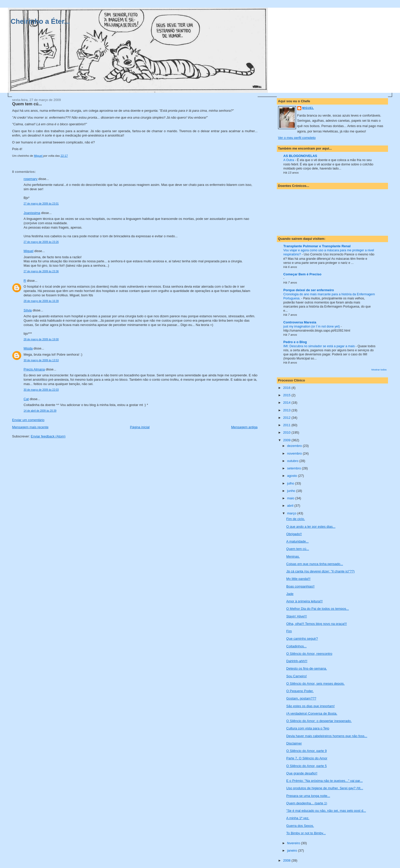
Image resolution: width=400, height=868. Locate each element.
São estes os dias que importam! (310, 706)
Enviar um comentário (28, 420)
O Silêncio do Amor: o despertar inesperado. (319, 721)
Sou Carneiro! (296, 676)
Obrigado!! (294, 534)
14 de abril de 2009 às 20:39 (40, 411)
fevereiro (294, 843)
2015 (287, 395)
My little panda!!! (298, 579)
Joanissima (32, 213)
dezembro (295, 446)
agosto (293, 476)
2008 (287, 860)
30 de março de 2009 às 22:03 (41, 390)
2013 (287, 410)
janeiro (293, 850)
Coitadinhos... (296, 646)
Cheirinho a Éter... (40, 21)
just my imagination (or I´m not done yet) (312, 326)
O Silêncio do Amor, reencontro (309, 654)
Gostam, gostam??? (301, 698)
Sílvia (28, 310)
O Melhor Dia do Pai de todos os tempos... (318, 609)
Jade (290, 594)
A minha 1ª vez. (298, 818)
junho (292, 491)
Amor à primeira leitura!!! (304, 601)
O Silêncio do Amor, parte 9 (306, 751)
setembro (294, 468)
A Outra (289, 160)
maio (291, 498)
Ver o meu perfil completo (297, 138)
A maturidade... (297, 541)
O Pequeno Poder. (300, 691)
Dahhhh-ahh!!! (297, 661)
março (292, 513)
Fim (289, 631)
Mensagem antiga (244, 427)
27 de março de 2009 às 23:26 (41, 242)
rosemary (30, 179)
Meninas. (293, 556)
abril (291, 506)
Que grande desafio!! (302, 773)
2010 (287, 432)
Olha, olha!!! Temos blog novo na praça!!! (317, 624)
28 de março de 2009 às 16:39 (41, 301)
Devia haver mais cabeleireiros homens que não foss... (327, 736)
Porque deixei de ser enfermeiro (309, 290)
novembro (295, 453)
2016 (287, 388)
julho (291, 483)
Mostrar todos (379, 370)
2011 (287, 425)
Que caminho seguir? (302, 639)
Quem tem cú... (298, 549)
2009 (287, 440)
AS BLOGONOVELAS (300, 156)
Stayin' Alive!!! (297, 616)
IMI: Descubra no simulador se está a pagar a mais (320, 346)
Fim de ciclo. (296, 519)
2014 (287, 403)
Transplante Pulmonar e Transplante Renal (317, 246)
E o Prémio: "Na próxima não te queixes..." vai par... (324, 781)
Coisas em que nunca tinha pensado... (315, 564)
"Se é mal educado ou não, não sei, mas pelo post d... (326, 811)
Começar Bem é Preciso (302, 274)
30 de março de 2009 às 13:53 (41, 360)
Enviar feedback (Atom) (48, 436)
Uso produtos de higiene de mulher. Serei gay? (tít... (325, 788)
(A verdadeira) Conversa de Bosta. (312, 713)
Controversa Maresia (300, 322)
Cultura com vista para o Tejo (308, 728)
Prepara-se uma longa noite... (308, 796)
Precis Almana (34, 369)
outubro (293, 461)
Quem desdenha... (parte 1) (307, 803)
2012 (287, 418)
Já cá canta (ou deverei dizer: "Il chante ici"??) (320, 571)
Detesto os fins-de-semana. (307, 668)
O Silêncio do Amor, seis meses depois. (315, 684)
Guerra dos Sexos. (300, 826)
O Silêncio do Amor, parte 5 (306, 766)
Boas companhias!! (300, 586)
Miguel (28, 251)
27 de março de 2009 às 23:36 (41, 271)
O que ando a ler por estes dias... (311, 527)
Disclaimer (294, 743)
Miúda (28, 348)
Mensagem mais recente (30, 427)
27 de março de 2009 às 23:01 (41, 204)
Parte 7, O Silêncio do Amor (307, 758)
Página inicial (140, 427)
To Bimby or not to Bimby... (306, 833)
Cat (26, 399)
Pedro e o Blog (295, 342)
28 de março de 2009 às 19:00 (41, 339)
